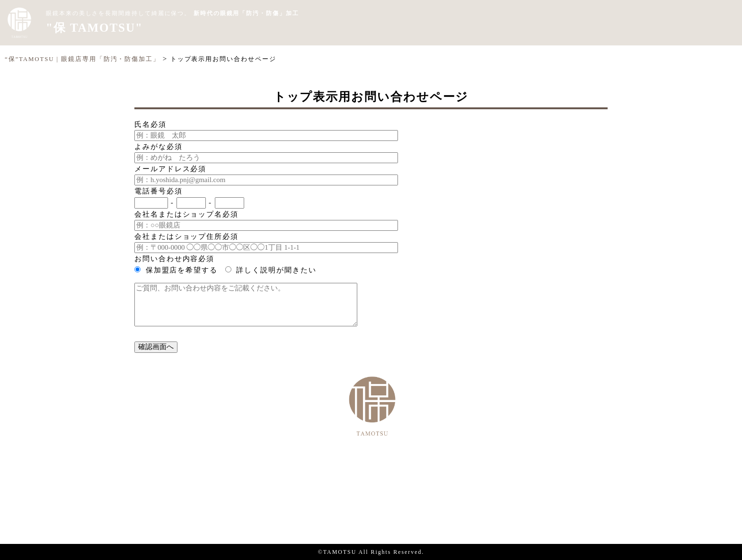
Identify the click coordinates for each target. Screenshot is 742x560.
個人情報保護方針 (371, 508)
